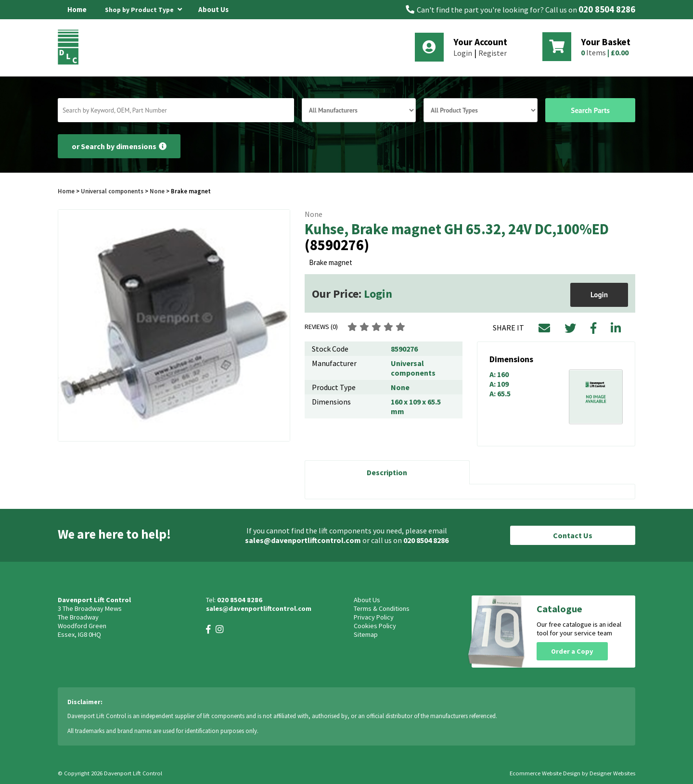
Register (493, 53)
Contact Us (573, 535)
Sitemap (366, 634)
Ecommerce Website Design (545, 773)
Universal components (112, 191)
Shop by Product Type (143, 8)
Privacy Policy (374, 617)
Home (77, 9)
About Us (213, 9)
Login (463, 53)
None (157, 191)
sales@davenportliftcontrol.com (303, 540)
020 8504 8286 (607, 9)
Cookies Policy (375, 626)
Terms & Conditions (382, 608)
